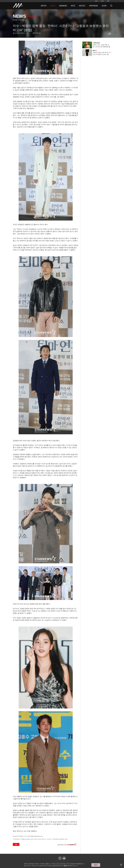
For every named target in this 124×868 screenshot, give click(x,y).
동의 (96, 865)
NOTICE (82, 6)
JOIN (96, 1)
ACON (104, 6)
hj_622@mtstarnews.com (35, 836)
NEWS (53, 6)
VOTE (73, 6)
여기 (65, 866)
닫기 (121, 865)
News (22, 20)
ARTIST (44, 6)
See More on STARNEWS (68, 844)
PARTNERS (94, 6)
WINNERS (63, 6)
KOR (108, 1)
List (16, 844)
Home (15, 20)
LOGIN (102, 1)
